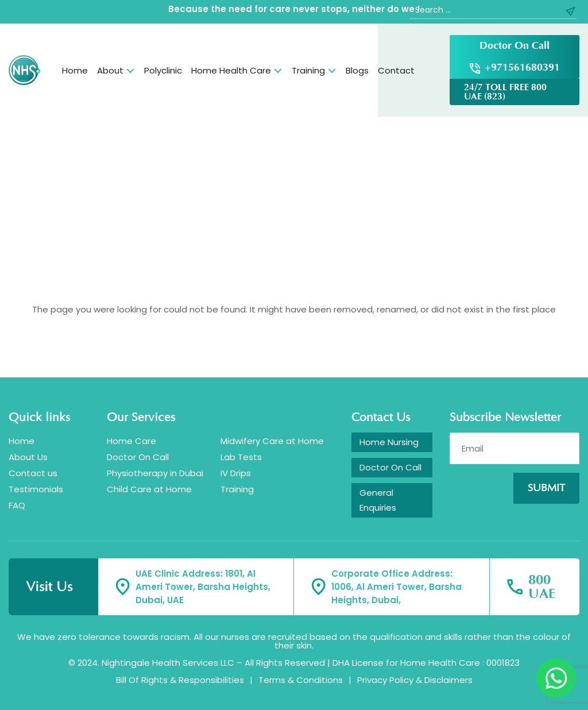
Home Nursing (389, 442)
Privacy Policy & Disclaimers (415, 680)
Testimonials (36, 489)
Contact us (33, 473)
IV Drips (236, 473)
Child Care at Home (149, 489)
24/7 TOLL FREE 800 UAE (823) (505, 92)
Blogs (357, 70)
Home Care (131, 441)
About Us (28, 457)
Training (308, 70)
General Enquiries (378, 500)
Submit (546, 488)
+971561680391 (522, 67)
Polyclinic (163, 70)
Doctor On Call (514, 46)
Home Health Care (231, 70)
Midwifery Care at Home (272, 441)
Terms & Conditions (301, 680)
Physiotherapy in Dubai (155, 473)
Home (75, 70)
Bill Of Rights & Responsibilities (180, 680)
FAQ (17, 505)
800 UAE (542, 587)
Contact (396, 70)
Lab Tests (241, 457)
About (110, 70)
